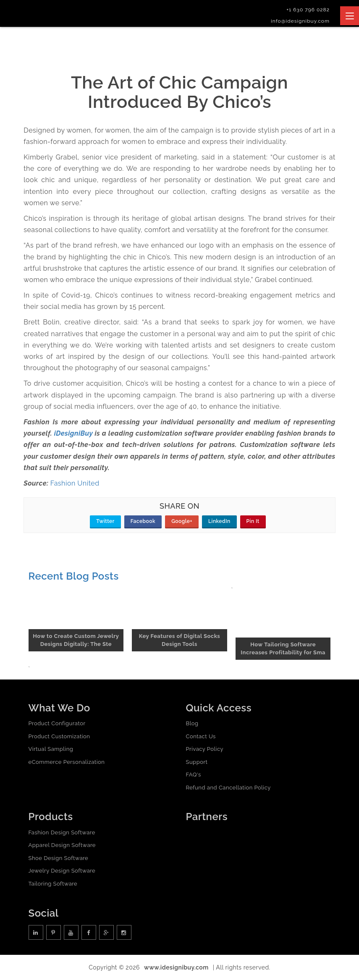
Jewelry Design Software (62, 871)
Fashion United (75, 483)
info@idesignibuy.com (300, 21)
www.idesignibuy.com (176, 967)
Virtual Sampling (51, 749)
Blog (192, 723)
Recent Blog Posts (74, 576)
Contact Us (201, 736)
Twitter (105, 521)
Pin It (253, 521)
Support (197, 762)
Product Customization (59, 736)
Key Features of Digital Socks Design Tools (180, 640)
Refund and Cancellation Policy (228, 788)
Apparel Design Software (62, 845)
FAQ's (194, 775)
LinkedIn (219, 521)
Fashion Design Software (62, 832)
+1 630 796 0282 (308, 10)
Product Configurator (57, 723)
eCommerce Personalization (67, 762)
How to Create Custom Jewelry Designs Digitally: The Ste (76, 640)
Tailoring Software (53, 884)
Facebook (143, 521)
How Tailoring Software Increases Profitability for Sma (283, 648)
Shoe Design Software (59, 858)
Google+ (182, 521)
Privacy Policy (205, 749)
